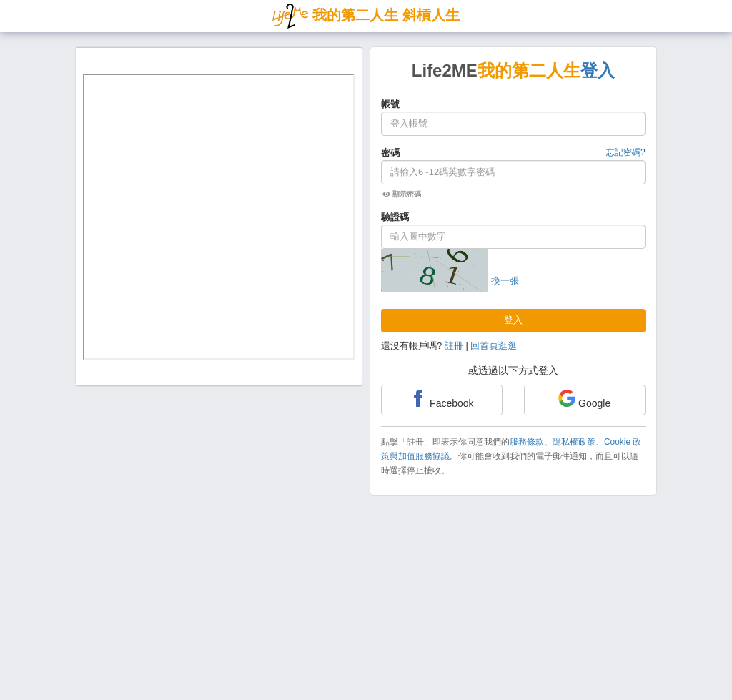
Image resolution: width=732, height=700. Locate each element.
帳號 (390, 104)
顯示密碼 (402, 194)
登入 (513, 320)
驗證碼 (395, 217)
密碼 (390, 153)
